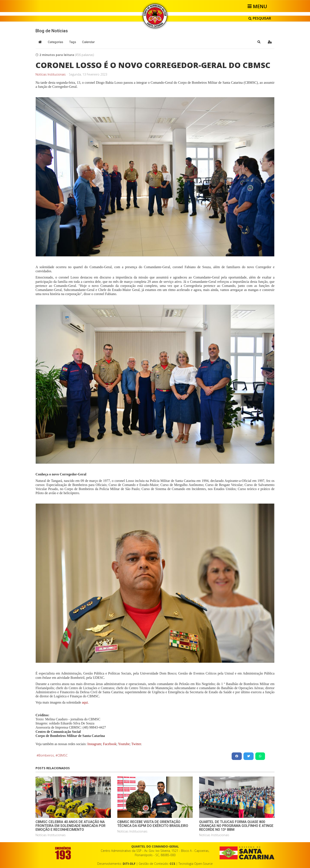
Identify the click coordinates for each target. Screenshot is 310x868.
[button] (259, 42)
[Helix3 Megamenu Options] (258, 6)
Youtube (123, 744)
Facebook (110, 744)
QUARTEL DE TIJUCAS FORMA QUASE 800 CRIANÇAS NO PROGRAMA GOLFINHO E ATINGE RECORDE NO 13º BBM (236, 826)
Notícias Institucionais (51, 74)
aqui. (85, 702)
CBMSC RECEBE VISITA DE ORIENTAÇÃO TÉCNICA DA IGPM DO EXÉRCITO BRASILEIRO (153, 824)
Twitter (136, 744)
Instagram (94, 744)
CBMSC (63, 755)
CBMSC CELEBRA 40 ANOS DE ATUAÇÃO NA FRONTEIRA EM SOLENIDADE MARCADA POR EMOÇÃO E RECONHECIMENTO (71, 826)
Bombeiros (46, 755)
